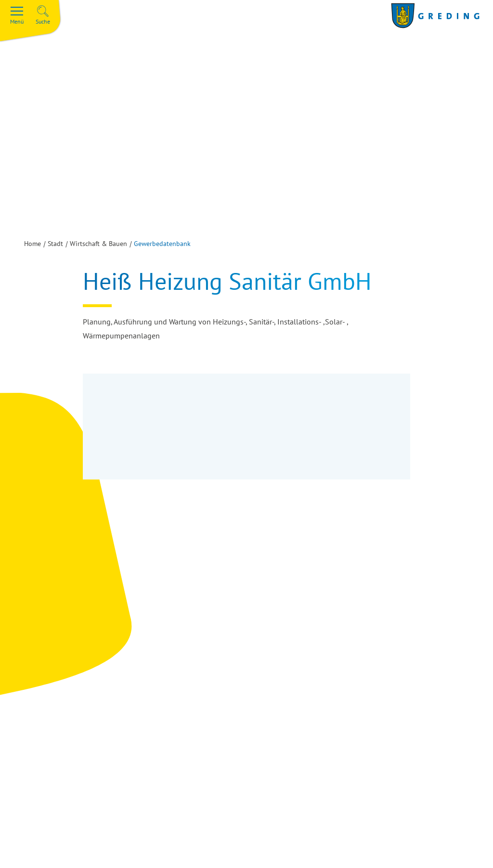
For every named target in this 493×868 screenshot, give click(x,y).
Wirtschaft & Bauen (98, 244)
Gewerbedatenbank (162, 244)
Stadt (55, 244)
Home (32, 244)
